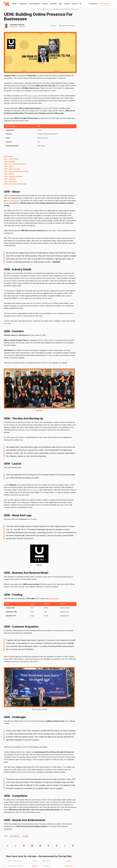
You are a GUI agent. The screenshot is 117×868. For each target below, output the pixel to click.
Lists (60, 4)
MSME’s (65, 276)
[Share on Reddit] (48, 846)
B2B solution (33, 490)
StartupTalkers (35, 4)
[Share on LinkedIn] (32, 846)
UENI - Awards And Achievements (15, 184)
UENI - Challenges (10, 179)
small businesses (33, 96)
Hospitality (25, 836)
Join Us (53, 26)
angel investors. (54, 599)
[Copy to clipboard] (65, 846)
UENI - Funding (9, 174)
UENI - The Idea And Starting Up (15, 164)
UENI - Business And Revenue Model (16, 171)
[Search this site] (81, 4)
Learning (53, 4)
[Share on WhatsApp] (8, 846)
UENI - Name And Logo (12, 169)
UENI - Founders (9, 161)
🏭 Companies (15, 836)
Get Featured (105, 4)
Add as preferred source (67, 26)
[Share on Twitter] (16, 846)
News (14, 4)
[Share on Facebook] (24, 846)
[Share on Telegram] (40, 846)
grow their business (13, 201)
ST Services (93, 4)
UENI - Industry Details (11, 159)
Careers (67, 4)
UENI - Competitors (10, 181)
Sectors (75, 4)
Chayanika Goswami (17, 25)
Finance (45, 4)
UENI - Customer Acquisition (13, 176)
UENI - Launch (9, 166)
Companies (23, 4)
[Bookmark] (73, 846)
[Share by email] (57, 846)
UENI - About (8, 156)
